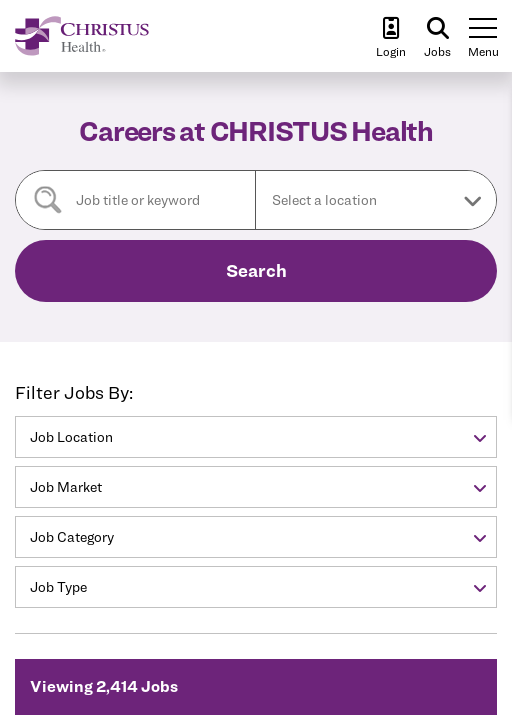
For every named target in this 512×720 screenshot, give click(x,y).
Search (256, 270)
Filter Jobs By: (74, 392)
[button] (376, 200)
